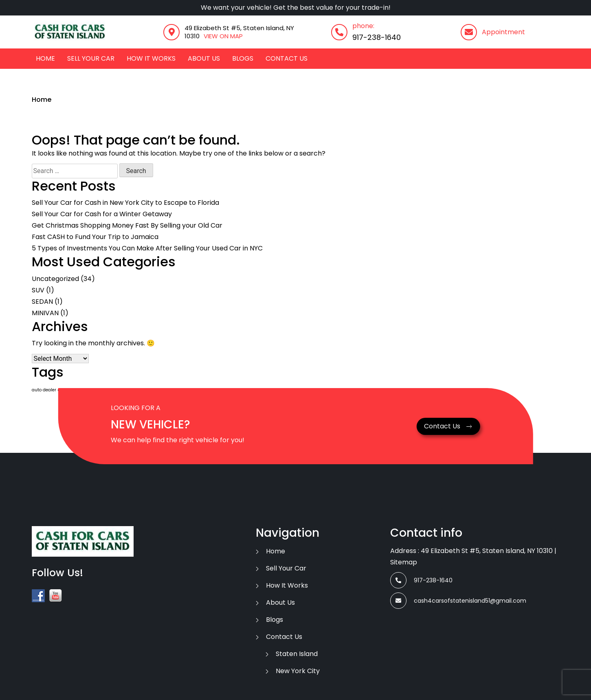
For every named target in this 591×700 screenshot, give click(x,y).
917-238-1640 (377, 37)
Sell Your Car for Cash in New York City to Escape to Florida (125, 203)
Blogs (243, 58)
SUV (38, 290)
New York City (298, 671)
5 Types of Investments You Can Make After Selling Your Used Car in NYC (147, 248)
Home (45, 58)
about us (204, 58)
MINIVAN (45, 313)
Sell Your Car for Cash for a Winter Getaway (102, 214)
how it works (151, 58)
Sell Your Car (91, 58)
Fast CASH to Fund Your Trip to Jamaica (95, 237)
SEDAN (42, 302)
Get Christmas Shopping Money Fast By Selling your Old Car (127, 225)
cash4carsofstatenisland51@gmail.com (458, 601)
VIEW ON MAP (223, 36)
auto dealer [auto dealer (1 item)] (44, 390)
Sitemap (404, 562)
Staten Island (297, 654)
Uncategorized (55, 279)
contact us (287, 58)
